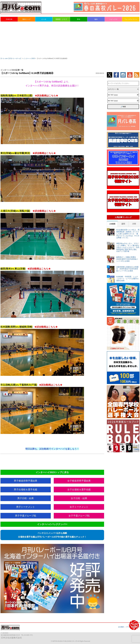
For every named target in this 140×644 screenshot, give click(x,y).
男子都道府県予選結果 (26, 481)
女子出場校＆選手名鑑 (79, 489)
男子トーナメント (26, 507)
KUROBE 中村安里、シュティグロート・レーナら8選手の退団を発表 (127, 279)
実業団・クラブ (61, 19)
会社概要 (121, 627)
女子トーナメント (79, 507)
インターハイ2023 (29, 58)
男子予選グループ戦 (26, 516)
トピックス (113, 19)
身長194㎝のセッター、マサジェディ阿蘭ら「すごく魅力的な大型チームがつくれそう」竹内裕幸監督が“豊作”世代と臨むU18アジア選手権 (128, 247)
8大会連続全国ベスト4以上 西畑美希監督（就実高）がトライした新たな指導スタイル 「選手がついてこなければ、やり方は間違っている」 (128, 234)
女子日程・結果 (79, 498)
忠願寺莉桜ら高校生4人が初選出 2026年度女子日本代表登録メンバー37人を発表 (127, 269)
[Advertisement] (70, 39)
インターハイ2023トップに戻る (52, 472)
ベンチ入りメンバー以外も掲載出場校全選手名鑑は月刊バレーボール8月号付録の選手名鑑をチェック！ (52, 535)
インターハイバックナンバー (52, 524)
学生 (79, 19)
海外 (96, 19)
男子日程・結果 (26, 498)
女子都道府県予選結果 (79, 481)
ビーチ (44, 19)
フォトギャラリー (131, 19)
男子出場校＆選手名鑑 (26, 489)
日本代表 (9, 19)
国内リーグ (26, 19)
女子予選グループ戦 (79, 516)
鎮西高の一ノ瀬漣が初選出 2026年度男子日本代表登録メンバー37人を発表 (127, 259)
